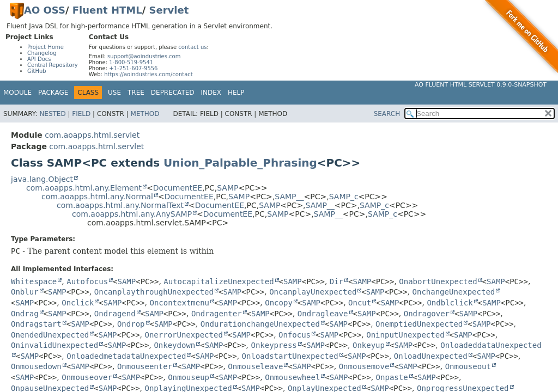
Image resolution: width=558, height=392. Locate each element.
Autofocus (87, 281)
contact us (192, 47)
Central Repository (53, 65)
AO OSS (45, 10)
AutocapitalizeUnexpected (219, 281)
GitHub (37, 71)
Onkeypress (274, 345)
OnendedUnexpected (50, 335)
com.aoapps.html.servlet (92, 135)
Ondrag (25, 314)
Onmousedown (36, 366)
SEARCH (387, 114)
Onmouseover (87, 377)
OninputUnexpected (405, 335)
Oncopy (279, 303)
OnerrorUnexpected (184, 335)
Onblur (25, 292)
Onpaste (392, 377)
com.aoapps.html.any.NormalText (120, 205)
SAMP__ (289, 197)
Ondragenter (217, 314)
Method (145, 114)
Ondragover (427, 314)
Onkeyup (369, 345)
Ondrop (131, 324)
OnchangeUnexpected (454, 292)
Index (211, 93)
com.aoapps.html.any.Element (84, 188)
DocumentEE (178, 188)
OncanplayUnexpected (313, 292)
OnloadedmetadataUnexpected (126, 356)
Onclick (78, 303)
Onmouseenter (145, 366)
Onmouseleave (255, 366)
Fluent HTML (107, 10)
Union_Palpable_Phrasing (240, 163)
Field (81, 114)
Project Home (46, 47)
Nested (52, 114)
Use (114, 93)
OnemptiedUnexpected (419, 324)
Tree (136, 93)
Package (53, 93)
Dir (336, 281)
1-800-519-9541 (131, 62)
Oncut (360, 303)
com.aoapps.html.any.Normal (97, 197)
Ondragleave (323, 314)
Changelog (42, 53)
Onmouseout (468, 366)
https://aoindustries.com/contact (148, 74)
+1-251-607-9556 (133, 68)
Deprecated (173, 93)
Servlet (169, 10)
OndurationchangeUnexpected (260, 324)
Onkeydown (174, 345)
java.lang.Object (42, 179)
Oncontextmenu (179, 303)
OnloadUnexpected (431, 356)
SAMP (228, 188)
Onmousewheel (292, 377)
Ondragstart (36, 324)
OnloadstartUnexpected (290, 356)
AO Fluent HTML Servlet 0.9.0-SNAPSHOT (481, 85)
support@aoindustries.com (144, 56)
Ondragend (115, 314)
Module (17, 93)
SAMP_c (344, 197)
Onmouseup (189, 377)
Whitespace (34, 281)
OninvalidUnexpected (54, 345)
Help (236, 93)
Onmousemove (364, 366)
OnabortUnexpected (438, 281)
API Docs (39, 59)
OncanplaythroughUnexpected (154, 292)
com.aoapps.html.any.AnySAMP (132, 214)
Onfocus (295, 335)
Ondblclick (450, 303)
